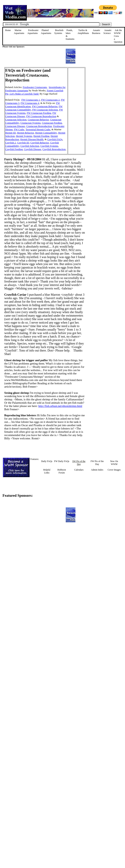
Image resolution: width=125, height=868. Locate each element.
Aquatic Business (96, 32)
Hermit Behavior (25, 133)
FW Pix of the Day (97, 463)
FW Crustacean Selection (45, 110)
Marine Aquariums (19, 32)
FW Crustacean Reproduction (41, 116)
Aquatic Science (108, 32)
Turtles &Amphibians (83, 32)
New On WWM (114, 463)
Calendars (79, 470)
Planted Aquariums (46, 32)
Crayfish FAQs (55, 139)
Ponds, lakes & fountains (70, 35)
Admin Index (97, 470)
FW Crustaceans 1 (31, 100)
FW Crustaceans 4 (30, 103)
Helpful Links (47, 471)
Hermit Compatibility (46, 133)
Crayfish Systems (49, 146)
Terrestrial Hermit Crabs (38, 129)
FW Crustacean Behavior (45, 106)
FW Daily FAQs (62, 461)
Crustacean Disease (15, 126)
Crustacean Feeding (52, 123)
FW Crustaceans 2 (50, 100)
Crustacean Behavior (38, 120)
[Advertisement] (105, 95)
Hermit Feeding (41, 136)
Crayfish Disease (32, 149)
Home (8, 30)
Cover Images (114, 470)
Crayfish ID (23, 143)
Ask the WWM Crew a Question (118, 36)
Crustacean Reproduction (39, 126)
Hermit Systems (24, 136)
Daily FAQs (47, 461)
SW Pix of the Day (79, 463)
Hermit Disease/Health (32, 139)
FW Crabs (19, 129)
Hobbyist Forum (62, 471)
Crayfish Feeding (14, 149)
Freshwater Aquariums (33, 32)
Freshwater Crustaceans (35, 87)
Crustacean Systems (31, 123)
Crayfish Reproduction (54, 149)
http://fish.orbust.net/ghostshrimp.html (60, 406)
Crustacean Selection (16, 120)
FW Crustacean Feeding (39, 113)
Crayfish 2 (11, 143)
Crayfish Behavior (40, 143)
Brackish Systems (59, 32)
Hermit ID (10, 133)
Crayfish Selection (30, 146)
